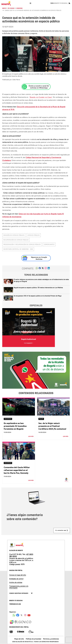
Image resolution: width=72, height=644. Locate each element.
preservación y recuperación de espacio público (22, 244)
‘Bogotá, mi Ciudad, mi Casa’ (41, 97)
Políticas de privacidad (33, 639)
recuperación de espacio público (16, 240)
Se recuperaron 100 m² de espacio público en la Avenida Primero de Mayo (38, 296)
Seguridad (8, 419)
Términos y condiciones (51, 639)
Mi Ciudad (11, 8)
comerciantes (49, 244)
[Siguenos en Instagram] (25, 615)
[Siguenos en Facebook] (14, 615)
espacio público (34, 235)
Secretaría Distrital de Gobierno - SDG (18, 249)
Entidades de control (16, 579)
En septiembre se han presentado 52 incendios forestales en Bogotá (15, 426)
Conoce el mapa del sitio (18, 575)
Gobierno (19, 8)
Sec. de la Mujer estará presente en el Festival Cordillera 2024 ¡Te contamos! (52, 426)
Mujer (41, 419)
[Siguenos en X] (21, 615)
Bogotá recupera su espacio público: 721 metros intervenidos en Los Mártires (38, 288)
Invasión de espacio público (14, 235)
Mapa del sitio (19, 639)
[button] (37, 269)
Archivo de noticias (16, 582)
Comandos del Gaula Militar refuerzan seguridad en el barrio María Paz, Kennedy (17, 470)
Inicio (4, 8)
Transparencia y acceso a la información (19, 587)
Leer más (31, 436)
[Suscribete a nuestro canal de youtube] (29, 615)
